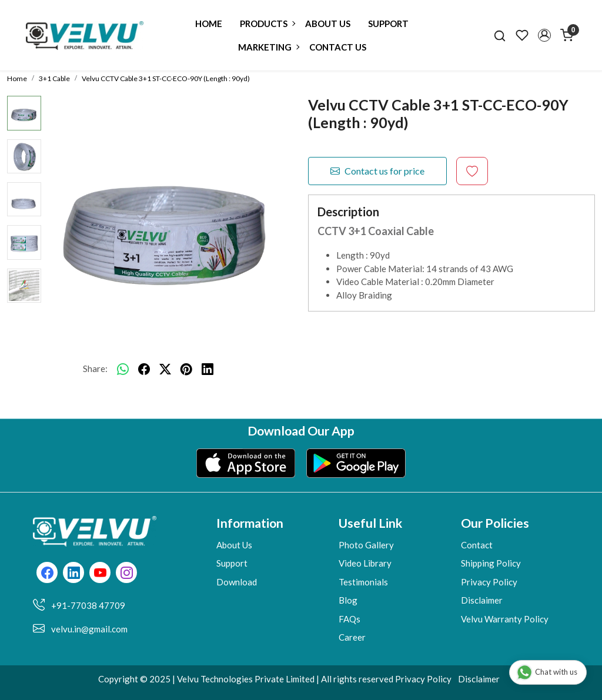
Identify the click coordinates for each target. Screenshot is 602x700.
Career (352, 637)
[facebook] (144, 369)
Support (388, 24)
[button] (544, 35)
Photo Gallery (366, 545)
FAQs (350, 619)
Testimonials (363, 582)
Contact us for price (377, 171)
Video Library (365, 563)
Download (237, 582)
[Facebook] (47, 574)
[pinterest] (186, 369)
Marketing (268, 47)
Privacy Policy (489, 582)
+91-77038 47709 (88, 605)
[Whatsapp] (123, 369)
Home (209, 24)
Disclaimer (482, 600)
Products (267, 24)
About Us (328, 24)
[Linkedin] (74, 574)
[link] (500, 35)
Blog (348, 600)
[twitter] (165, 369)
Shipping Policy (491, 563)
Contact (477, 545)
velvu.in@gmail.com (89, 629)
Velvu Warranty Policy (505, 619)
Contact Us (338, 47)
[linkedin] (208, 369)
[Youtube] (100, 574)
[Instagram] (127, 574)
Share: (95, 369)
